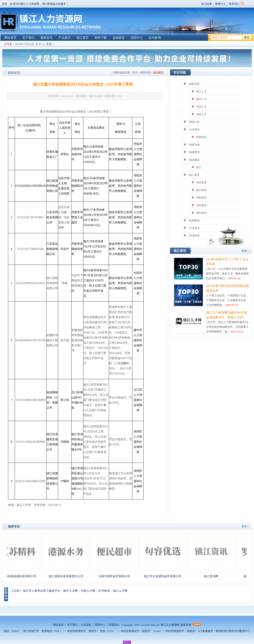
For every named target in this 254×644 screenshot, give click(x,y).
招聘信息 (201, 137)
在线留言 (119, 38)
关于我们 (28, 38)
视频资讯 (194, 152)
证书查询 (155, 38)
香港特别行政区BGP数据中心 (233, 631)
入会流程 (86, 625)
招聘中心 (137, 38)
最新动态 (145, 72)
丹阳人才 (201, 114)
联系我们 (234, 4)
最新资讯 (46, 38)
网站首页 (10, 38)
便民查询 (201, 213)
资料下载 (101, 38)
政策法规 (194, 145)
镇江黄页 (83, 38)
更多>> (246, 251)
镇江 (199, 167)
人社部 (15, 591)
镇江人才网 (120, 591)
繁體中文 (220, 4)
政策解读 (194, 220)
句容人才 (201, 107)
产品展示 (65, 38)
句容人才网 (88, 591)
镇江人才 (201, 92)
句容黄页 (201, 205)
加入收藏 (206, 4)
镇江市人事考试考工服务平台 (42, 591)
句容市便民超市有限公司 (116, 576)
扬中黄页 (201, 190)
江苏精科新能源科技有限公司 (20, 576)
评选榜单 (194, 236)
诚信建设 (194, 160)
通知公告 (194, 122)
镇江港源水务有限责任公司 (68, 576)
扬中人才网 (70, 591)
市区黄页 (201, 183)
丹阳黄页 (201, 198)
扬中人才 (201, 99)
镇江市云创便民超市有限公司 (165, 576)
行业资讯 (194, 228)
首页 (135, 72)
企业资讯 (194, 129)
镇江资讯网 (213, 576)
